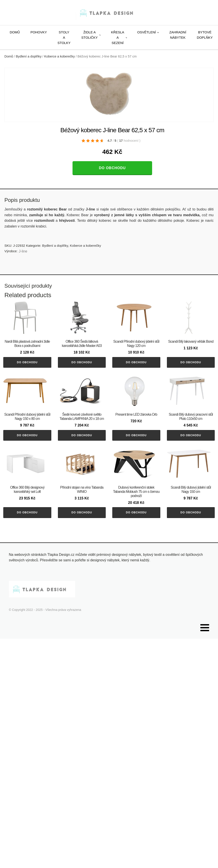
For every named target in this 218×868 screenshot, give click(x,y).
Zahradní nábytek (178, 35)
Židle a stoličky (90, 35)
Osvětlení (147, 32)
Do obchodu (112, 168)
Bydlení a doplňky (29, 56)
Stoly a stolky (64, 37)
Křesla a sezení (118, 37)
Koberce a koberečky (59, 56)
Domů (15, 32)
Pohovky (39, 32)
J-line (23, 251)
